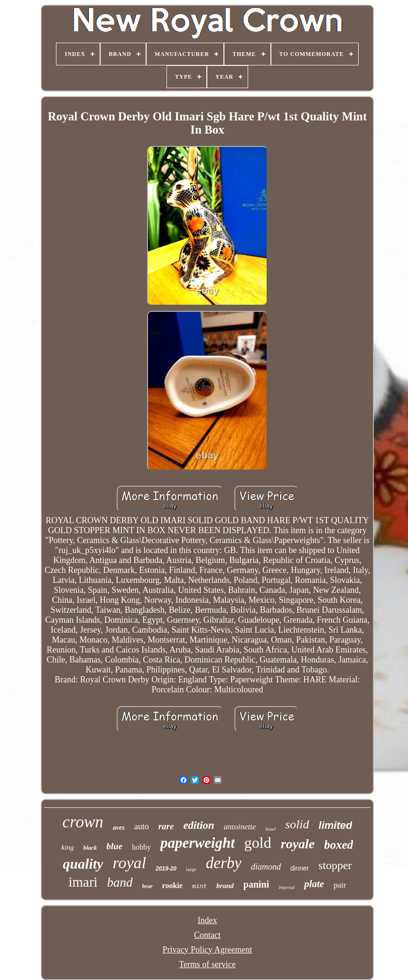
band (120, 882)
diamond (266, 867)
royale (298, 844)
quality (83, 864)
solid (297, 824)
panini (256, 884)
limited (336, 825)
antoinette (240, 827)
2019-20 (166, 869)
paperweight (198, 843)
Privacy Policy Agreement (208, 950)
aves (119, 828)
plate (314, 884)
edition (199, 825)
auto (142, 826)
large (191, 869)
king (68, 847)
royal (129, 863)
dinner (300, 868)
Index (208, 920)
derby (224, 863)
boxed (338, 845)
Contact (207, 935)
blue (114, 846)
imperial (287, 887)
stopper (335, 865)
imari (83, 882)
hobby (141, 847)
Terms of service (207, 964)
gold (258, 843)
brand (225, 886)
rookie (172, 885)
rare (166, 826)
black (90, 848)
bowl (271, 829)
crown (83, 822)
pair (340, 885)
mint (199, 886)
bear (148, 886)
